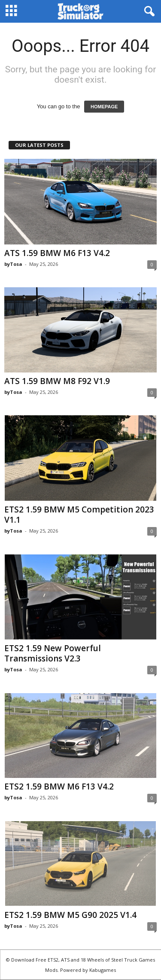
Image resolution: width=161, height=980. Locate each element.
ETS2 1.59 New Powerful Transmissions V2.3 (53, 653)
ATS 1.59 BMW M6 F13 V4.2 (57, 253)
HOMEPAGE (104, 107)
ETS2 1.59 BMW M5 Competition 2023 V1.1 (79, 515)
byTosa (13, 264)
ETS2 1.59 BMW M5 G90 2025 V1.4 (70, 915)
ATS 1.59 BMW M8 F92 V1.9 (57, 381)
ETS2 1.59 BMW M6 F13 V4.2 (59, 786)
